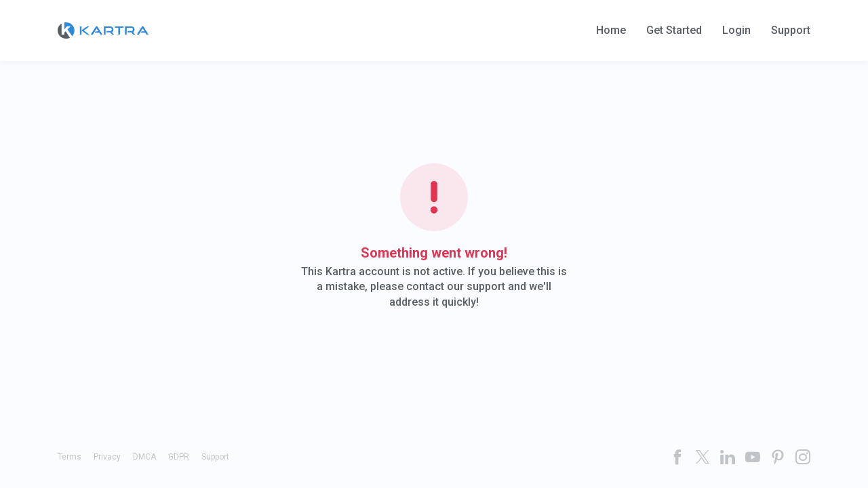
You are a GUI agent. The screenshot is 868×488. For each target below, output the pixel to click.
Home (611, 30)
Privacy (107, 457)
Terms (70, 457)
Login (736, 30)
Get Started (674, 30)
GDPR (179, 457)
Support (791, 30)
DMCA (144, 457)
